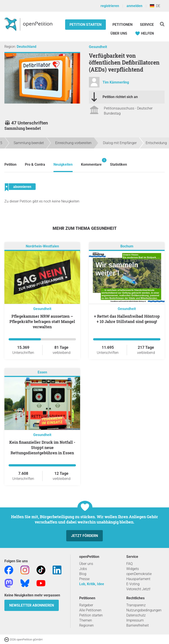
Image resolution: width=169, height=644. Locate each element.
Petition (10, 164)
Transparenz (136, 605)
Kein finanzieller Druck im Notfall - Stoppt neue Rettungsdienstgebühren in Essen (42, 447)
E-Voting (133, 584)
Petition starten (85, 25)
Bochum (127, 246)
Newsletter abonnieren (32, 605)
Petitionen (123, 25)
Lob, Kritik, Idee (92, 584)
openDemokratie (139, 574)
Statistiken (118, 164)
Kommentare (91, 162)
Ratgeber (86, 605)
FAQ (130, 564)
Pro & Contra (35, 164)
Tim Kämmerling (116, 82)
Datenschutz (136, 615)
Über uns (86, 564)
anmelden (134, 6)
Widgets (133, 569)
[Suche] (162, 24)
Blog (83, 574)
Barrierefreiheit (138, 625)
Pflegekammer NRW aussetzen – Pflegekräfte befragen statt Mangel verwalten (42, 321)
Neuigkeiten (63, 164)
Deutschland (27, 47)
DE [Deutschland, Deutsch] (155, 6)
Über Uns (119, 33)
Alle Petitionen (90, 610)
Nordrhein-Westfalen (42, 246)
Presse (84, 579)
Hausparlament (138, 579)
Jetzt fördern (84, 536)
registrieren (110, 6)
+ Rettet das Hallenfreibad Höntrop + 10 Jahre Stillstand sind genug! (127, 319)
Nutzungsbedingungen (144, 610)
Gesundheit (98, 47)
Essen (42, 372)
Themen (86, 620)
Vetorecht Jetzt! (138, 589)
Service (147, 25)
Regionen (86, 625)
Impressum (135, 620)
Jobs (83, 569)
